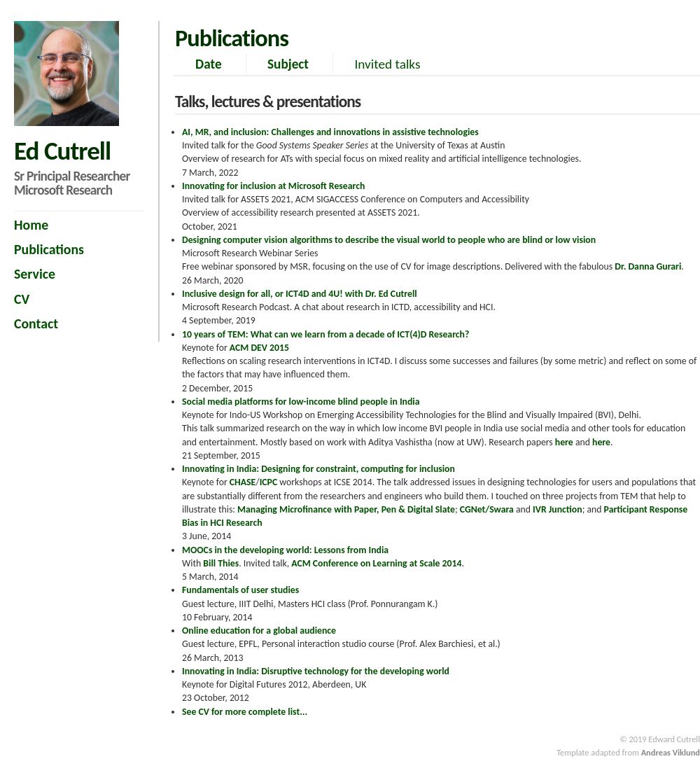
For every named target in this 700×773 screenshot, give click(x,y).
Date (209, 64)
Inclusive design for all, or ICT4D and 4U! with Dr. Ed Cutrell (300, 294)
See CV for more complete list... (245, 712)
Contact (36, 323)
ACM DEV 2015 (259, 348)
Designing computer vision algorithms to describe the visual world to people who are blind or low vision (389, 240)
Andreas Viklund (671, 752)
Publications (49, 249)
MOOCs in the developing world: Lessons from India (285, 550)
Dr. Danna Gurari (648, 266)
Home (31, 225)
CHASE (243, 482)
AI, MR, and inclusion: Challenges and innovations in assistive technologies (330, 132)
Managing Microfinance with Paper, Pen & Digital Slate (346, 509)
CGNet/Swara (487, 509)
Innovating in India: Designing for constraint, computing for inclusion (318, 469)
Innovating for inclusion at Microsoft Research (273, 186)
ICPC (269, 482)
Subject (288, 64)
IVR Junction (558, 509)
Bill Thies (221, 563)
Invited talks (387, 64)
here (564, 442)
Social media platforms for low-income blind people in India (301, 402)
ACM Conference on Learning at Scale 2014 (376, 563)
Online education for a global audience (259, 631)
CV (22, 299)
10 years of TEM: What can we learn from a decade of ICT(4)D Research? (325, 334)
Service (35, 274)
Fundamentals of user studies (240, 590)
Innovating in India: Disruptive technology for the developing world (316, 671)
